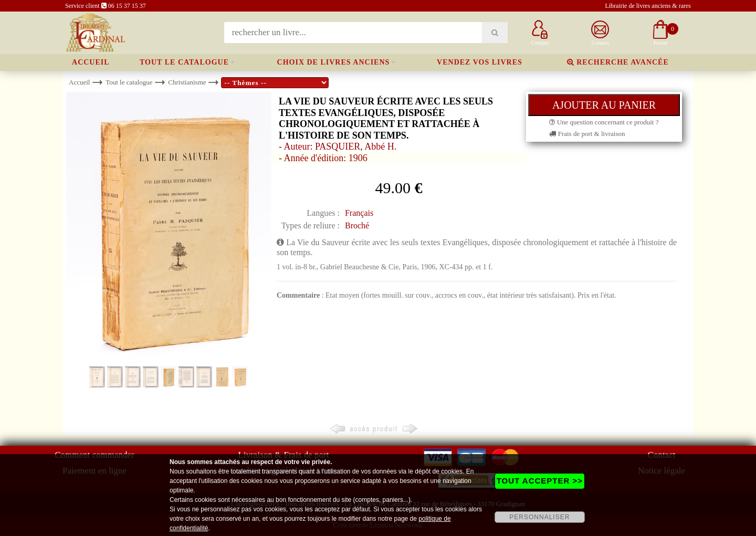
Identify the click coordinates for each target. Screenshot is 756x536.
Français (359, 213)
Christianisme (187, 82)
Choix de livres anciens (334, 62)
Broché (357, 225)
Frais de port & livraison (587, 134)
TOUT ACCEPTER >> (540, 481)
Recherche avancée (618, 62)
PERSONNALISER (539, 517)
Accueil (91, 62)
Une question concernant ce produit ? (604, 122)
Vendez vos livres (480, 62)
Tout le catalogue (184, 62)
